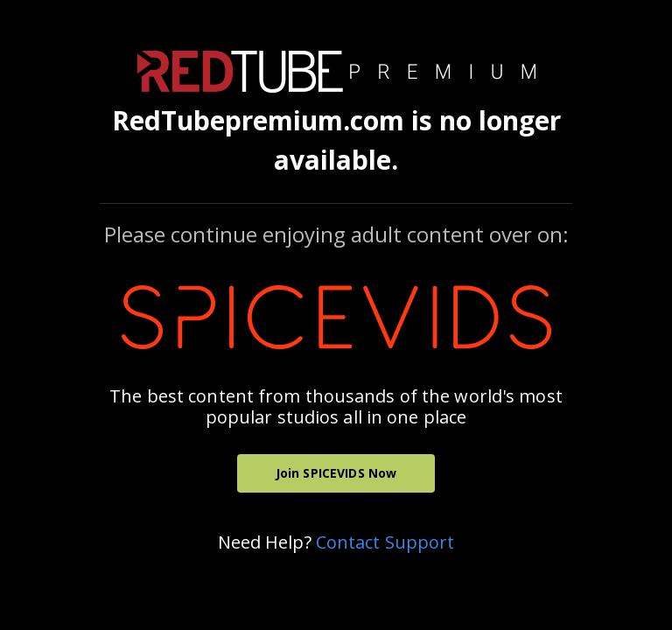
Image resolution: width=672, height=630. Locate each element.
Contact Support (385, 542)
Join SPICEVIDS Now (336, 473)
